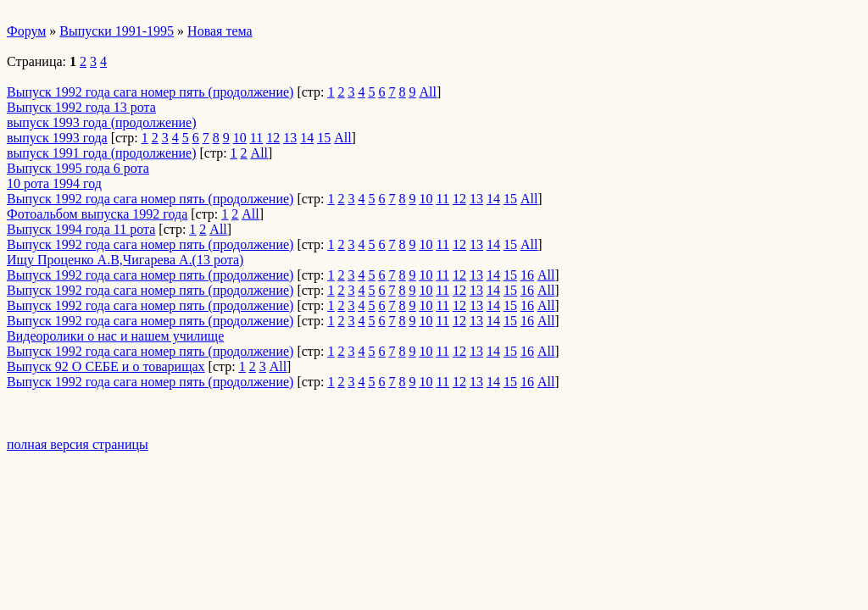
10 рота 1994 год (54, 183)
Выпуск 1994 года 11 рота (81, 229)
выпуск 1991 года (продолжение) (102, 153)
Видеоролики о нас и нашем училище (115, 336)
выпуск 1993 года (57, 138)
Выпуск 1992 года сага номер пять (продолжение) (150, 92)
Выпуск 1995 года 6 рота (78, 168)
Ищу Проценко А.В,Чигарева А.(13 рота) (125, 260)
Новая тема (220, 31)
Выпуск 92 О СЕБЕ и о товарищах (106, 366)
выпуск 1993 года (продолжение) (102, 122)
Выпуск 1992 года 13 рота (81, 107)
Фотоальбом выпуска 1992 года (97, 214)
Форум (26, 31)
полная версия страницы (78, 444)
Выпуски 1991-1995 (117, 31)
